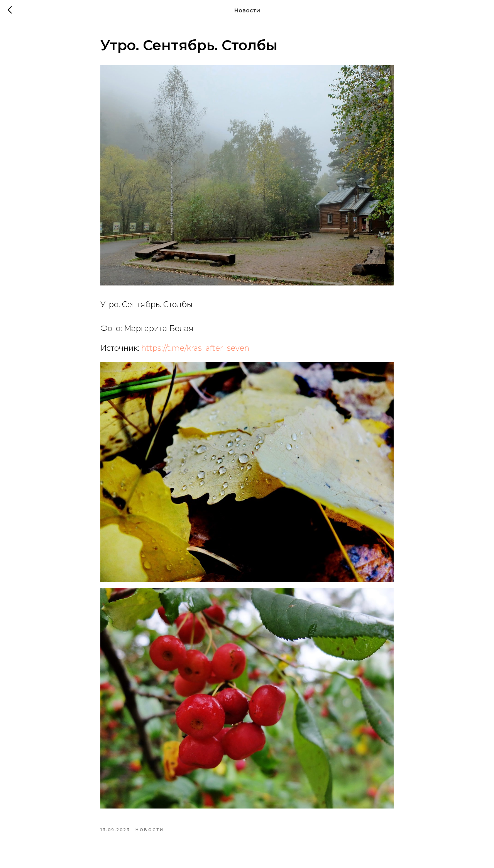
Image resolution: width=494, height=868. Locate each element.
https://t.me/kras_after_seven (195, 348)
